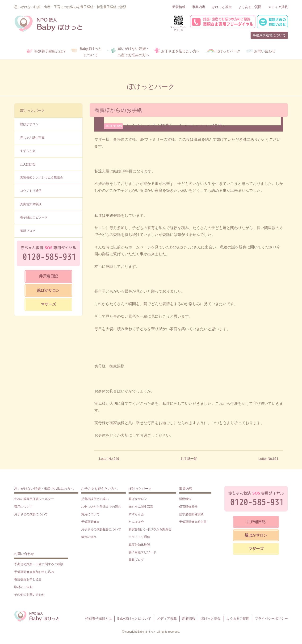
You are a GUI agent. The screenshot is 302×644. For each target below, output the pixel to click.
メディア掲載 (278, 7)
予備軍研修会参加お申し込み (34, 572)
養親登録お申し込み (28, 579)
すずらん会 (28, 151)
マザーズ (48, 304)
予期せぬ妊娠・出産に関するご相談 (39, 564)
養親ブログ (28, 231)
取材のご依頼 (23, 587)
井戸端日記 (48, 276)
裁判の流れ (89, 537)
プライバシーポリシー (271, 618)
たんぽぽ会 (28, 164)
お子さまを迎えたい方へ (99, 489)
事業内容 (199, 7)
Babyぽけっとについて (134, 618)
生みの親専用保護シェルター (34, 499)
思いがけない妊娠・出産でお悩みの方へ (44, 489)
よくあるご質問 (250, 7)
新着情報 (179, 7)
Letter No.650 (113, 126)
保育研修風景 (188, 507)
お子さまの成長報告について (101, 529)
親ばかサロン (29, 124)
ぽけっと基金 (222, 7)
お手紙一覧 (189, 459)
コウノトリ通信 (31, 191)
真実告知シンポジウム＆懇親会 (42, 177)
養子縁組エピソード (34, 217)
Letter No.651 (268, 459)
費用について (23, 507)
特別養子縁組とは (99, 618)
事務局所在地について (269, 35)
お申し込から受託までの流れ (101, 507)
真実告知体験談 (31, 204)
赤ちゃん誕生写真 (32, 138)
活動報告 (185, 499)
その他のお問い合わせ (29, 595)
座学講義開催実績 (191, 514)
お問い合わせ (24, 554)
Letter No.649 (109, 459)
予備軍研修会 (90, 522)
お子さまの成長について (31, 514)
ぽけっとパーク (32, 110)
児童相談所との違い (95, 499)
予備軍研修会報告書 (193, 522)
